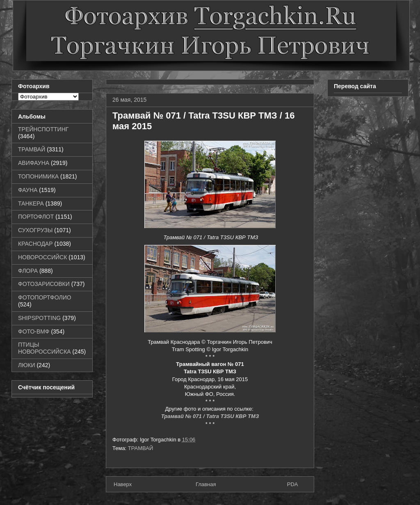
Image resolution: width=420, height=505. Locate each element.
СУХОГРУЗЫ (35, 230)
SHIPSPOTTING (39, 318)
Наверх (123, 484)
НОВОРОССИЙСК (42, 257)
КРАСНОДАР (35, 244)
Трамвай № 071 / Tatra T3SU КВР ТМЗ (210, 416)
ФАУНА (28, 190)
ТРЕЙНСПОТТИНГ (43, 129)
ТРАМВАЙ (141, 448)
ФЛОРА (28, 271)
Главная (206, 484)
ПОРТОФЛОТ (36, 217)
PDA (293, 484)
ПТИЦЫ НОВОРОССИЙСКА (45, 348)
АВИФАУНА (34, 163)
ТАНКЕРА (31, 203)
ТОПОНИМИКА (38, 176)
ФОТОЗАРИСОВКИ (44, 284)
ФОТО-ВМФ (34, 331)
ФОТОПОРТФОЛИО (45, 297)
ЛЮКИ (27, 365)
